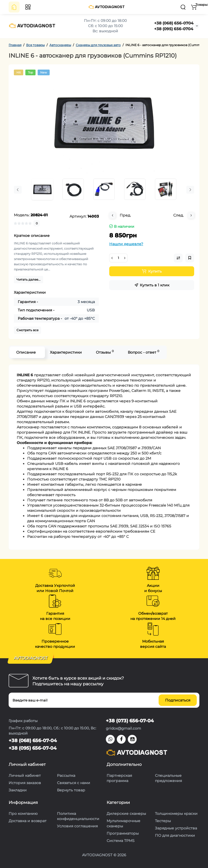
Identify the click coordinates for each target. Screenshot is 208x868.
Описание (26, 352)
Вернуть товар (71, 790)
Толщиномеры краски (176, 814)
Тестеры (163, 821)
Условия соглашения (77, 826)
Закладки (18, 790)
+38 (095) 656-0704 (174, 29)
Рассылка (66, 775)
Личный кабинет (25, 775)
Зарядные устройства (176, 828)
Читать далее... (28, 279)
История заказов (25, 783)
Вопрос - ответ (143, 352)
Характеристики (66, 352)
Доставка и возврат (28, 821)
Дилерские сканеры (126, 814)
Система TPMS (121, 841)
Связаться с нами (74, 783)
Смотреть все (27, 330)
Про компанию (23, 814)
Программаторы (123, 833)
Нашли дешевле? (126, 244)
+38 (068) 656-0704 (174, 23)
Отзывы (105, 352)
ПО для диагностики (175, 835)
